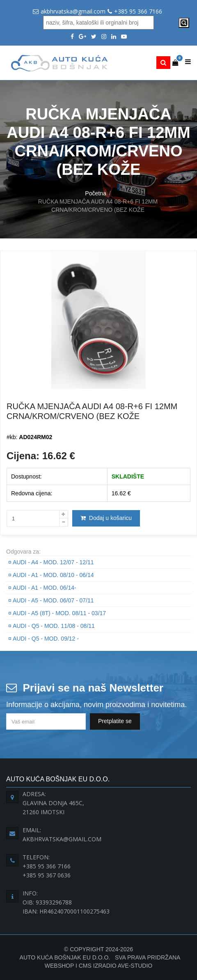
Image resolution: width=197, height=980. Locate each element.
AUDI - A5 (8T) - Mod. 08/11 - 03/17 (57, 613)
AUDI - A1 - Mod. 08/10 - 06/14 (51, 575)
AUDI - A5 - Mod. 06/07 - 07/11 (51, 600)
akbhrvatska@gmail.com (73, 11)
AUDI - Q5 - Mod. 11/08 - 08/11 (52, 626)
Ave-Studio (135, 966)
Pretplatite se (115, 721)
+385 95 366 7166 (138, 11)
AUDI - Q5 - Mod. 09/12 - (44, 639)
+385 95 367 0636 (47, 875)
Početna (95, 193)
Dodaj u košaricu (106, 518)
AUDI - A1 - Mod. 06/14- (42, 588)
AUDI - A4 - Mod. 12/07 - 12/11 (51, 562)
